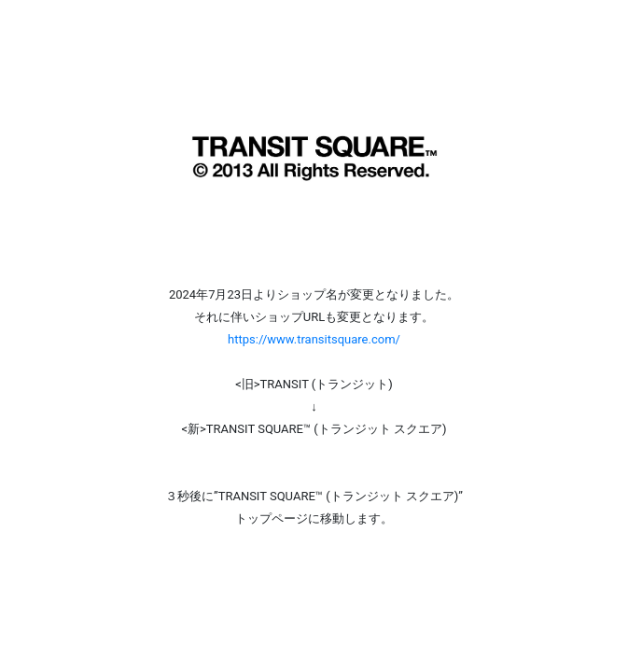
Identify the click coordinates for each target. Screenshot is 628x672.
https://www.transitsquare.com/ (314, 339)
